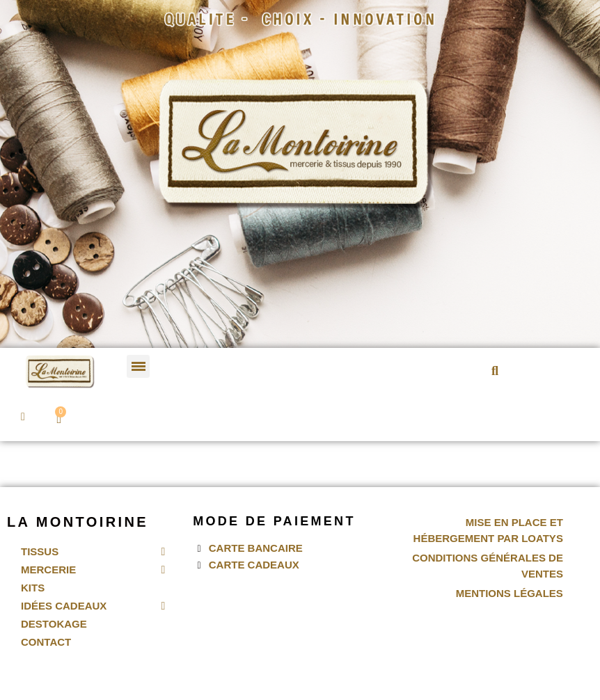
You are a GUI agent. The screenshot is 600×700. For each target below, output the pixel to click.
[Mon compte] (23, 417)
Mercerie (93, 570)
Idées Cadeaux (93, 606)
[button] (495, 371)
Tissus (93, 552)
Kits (33, 588)
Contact (46, 642)
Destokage (54, 624)
